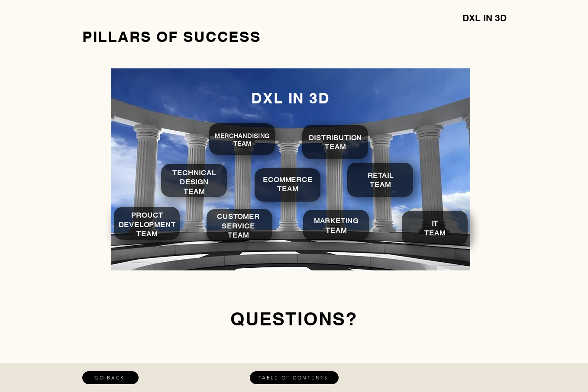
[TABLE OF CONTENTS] (294, 378)
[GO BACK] (110, 378)
